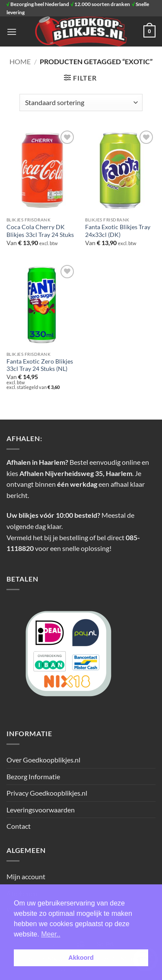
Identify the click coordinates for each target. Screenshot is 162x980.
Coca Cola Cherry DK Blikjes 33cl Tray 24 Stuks (40, 231)
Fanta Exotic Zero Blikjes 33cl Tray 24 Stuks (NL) (40, 365)
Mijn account (26, 876)
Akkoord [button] (81, 958)
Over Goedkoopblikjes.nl (43, 760)
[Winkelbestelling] (81, 103)
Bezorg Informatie (33, 776)
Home (20, 61)
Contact (19, 826)
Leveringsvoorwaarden (41, 810)
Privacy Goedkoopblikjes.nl (47, 793)
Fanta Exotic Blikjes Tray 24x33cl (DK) (118, 231)
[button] (12, 32)
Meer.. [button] (51, 934)
